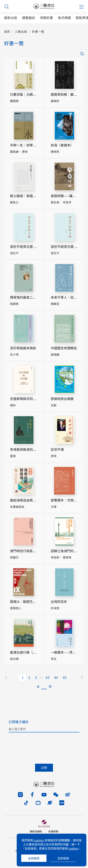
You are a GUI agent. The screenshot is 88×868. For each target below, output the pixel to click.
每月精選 (64, 18)
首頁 (7, 32)
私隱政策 (53, 831)
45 (65, 677)
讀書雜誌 (29, 18)
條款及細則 (36, 831)
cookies (39, 840)
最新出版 (11, 18)
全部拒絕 (63, 858)
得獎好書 (46, 18)
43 (47, 677)
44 (56, 677)
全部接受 (34, 858)
